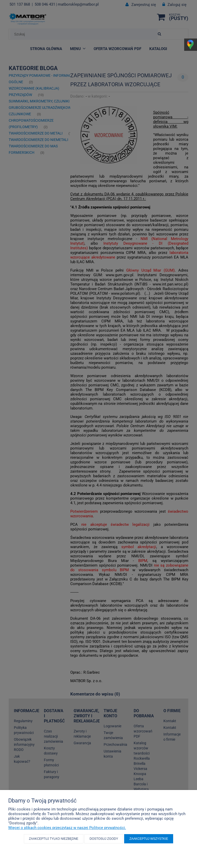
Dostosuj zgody (104, 839)
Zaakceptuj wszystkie (149, 839)
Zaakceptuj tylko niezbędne (54, 839)
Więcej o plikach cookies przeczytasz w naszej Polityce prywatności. (67, 828)
